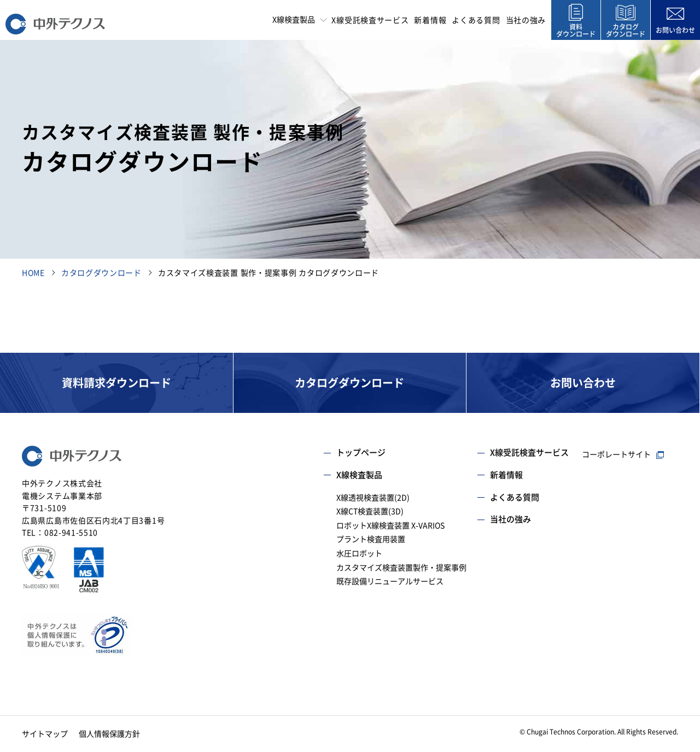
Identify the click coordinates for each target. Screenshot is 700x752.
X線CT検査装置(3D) (370, 511)
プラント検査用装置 (371, 539)
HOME (33, 273)
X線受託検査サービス (370, 20)
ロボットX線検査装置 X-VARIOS (390, 526)
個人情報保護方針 (109, 734)
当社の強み (526, 20)
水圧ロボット (359, 553)
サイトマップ (45, 734)
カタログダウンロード (101, 273)
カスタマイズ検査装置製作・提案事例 (401, 568)
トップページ (361, 453)
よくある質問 (476, 20)
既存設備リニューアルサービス (390, 581)
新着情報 (430, 20)
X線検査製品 (359, 475)
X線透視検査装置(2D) (373, 498)
